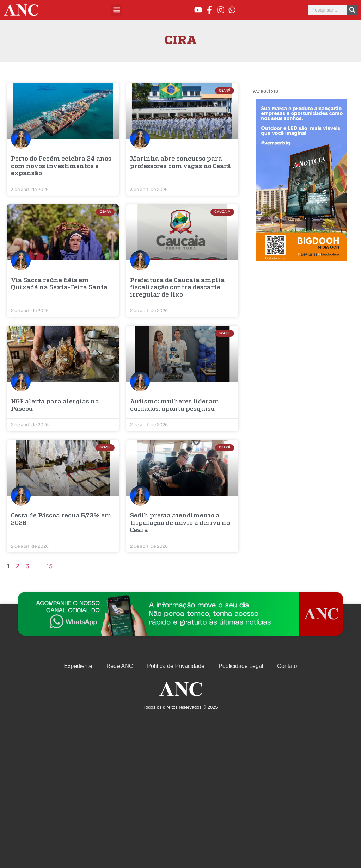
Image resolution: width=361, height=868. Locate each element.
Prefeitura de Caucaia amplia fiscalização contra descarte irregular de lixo (177, 288)
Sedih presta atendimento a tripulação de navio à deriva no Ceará (180, 523)
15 (50, 566)
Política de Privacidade (176, 666)
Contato (287, 666)
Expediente (78, 666)
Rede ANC (120, 666)
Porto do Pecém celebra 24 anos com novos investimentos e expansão (61, 166)
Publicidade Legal (241, 666)
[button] (117, 10)
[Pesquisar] (352, 10)
